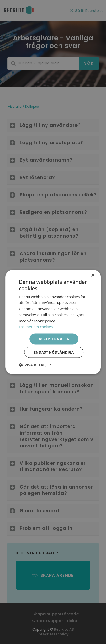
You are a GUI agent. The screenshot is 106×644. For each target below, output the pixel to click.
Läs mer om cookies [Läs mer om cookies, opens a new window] (36, 327)
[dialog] (53, 322)
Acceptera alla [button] (54, 339)
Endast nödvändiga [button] (54, 352)
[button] (35, 365)
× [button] (93, 276)
